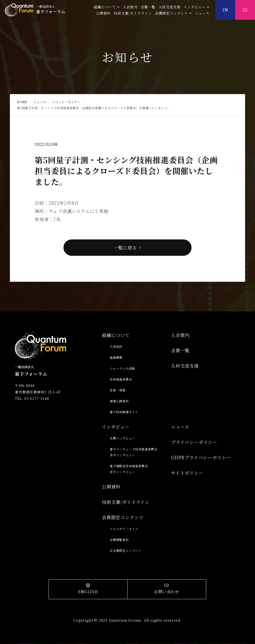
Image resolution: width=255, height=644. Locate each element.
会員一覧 (148, 7)
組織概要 (116, 358)
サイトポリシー (187, 473)
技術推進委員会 (121, 380)
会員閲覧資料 (119, 540)
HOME (22, 102)
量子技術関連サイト (124, 413)
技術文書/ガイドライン (133, 13)
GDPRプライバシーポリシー (201, 458)
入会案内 (130, 7)
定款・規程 (118, 391)
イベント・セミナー (66, 102)
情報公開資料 (119, 402)
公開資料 (103, 13)
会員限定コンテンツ (171, 13)
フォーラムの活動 (122, 369)
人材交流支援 (170, 7)
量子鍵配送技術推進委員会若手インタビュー (129, 470)
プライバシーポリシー (194, 443)
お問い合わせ (167, 590)
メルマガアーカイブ (124, 529)
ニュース (202, 13)
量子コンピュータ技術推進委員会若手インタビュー (134, 453)
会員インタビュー (122, 439)
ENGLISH (88, 590)
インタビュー (195, 7)
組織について (105, 7)
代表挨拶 (116, 347)
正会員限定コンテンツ (126, 551)
